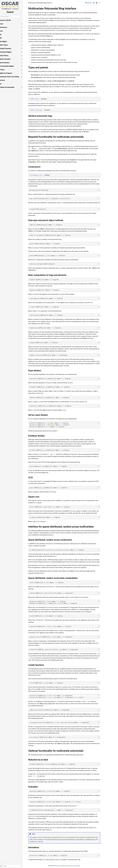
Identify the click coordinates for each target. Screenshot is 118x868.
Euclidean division (36, 436)
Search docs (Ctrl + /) (8, 16)
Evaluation (33, 787)
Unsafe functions (36, 665)
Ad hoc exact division (38, 415)
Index (2, 84)
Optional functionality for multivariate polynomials (56, 751)
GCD (31, 478)
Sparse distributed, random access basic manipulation (53, 578)
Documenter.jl (58, 866)
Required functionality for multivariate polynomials (56, 137)
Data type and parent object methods (46, 220)
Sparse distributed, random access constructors (50, 540)
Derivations (34, 848)
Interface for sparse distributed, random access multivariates (61, 527)
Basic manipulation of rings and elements (47, 275)
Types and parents (38, 68)
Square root (34, 497)
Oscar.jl (13, 12)
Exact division (35, 371)
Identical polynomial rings (40, 116)
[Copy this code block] (99, 190)
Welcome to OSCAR (7, 20)
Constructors (34, 167)
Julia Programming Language (73, 866)
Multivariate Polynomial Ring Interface (52, 9)
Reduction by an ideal (38, 760)
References (4, 80)
